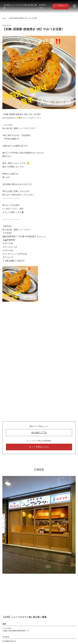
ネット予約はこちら (60, 6)
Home (4, 18)
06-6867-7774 (43, 6)
